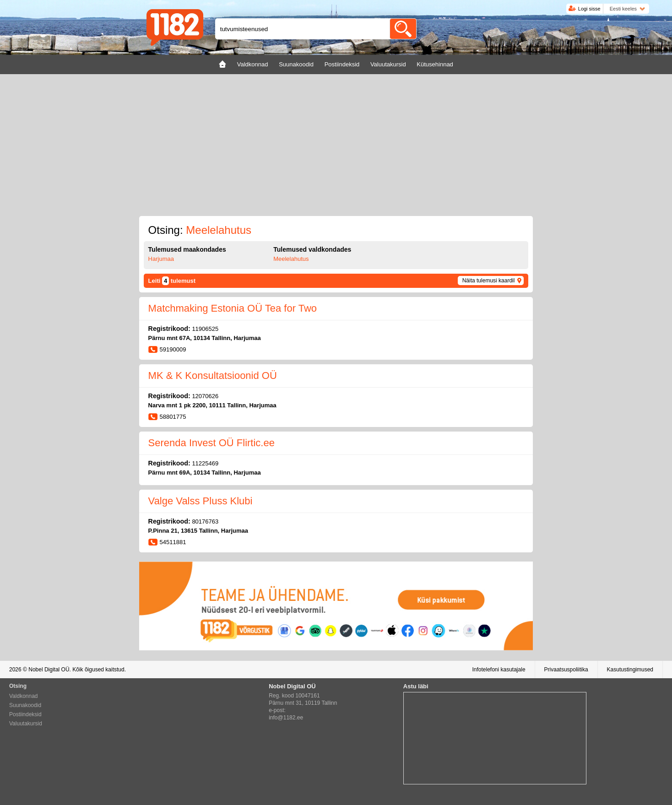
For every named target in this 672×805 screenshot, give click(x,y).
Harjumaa (161, 259)
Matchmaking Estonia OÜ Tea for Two (233, 308)
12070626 (205, 396)
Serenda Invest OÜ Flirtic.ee (211, 443)
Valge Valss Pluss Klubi (201, 501)
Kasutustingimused (630, 670)
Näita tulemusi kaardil (489, 281)
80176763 (205, 521)
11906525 (205, 329)
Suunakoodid (25, 705)
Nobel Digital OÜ (49, 670)
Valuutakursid (26, 724)
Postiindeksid (25, 714)
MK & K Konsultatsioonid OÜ (213, 375)
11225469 (205, 463)
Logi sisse (589, 9)
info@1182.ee (286, 718)
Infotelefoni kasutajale (499, 670)
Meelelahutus (291, 259)
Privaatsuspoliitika (566, 670)
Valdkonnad (24, 696)
